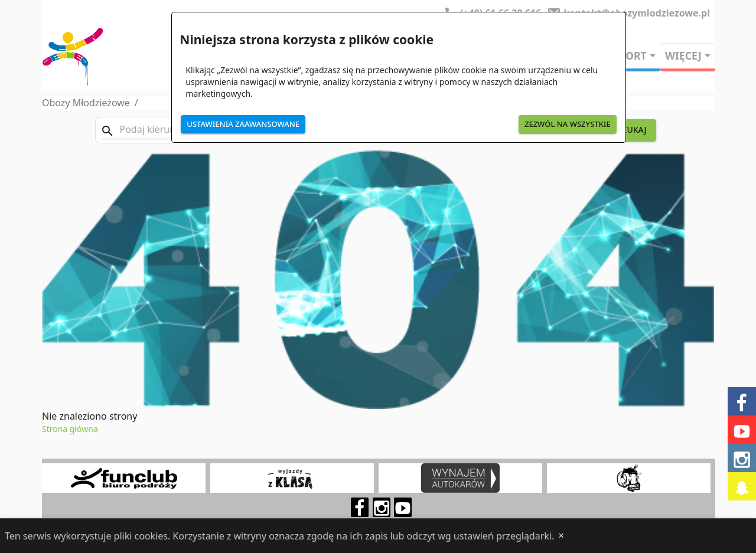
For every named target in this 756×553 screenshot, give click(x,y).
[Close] (561, 536)
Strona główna (70, 429)
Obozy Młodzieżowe (86, 103)
